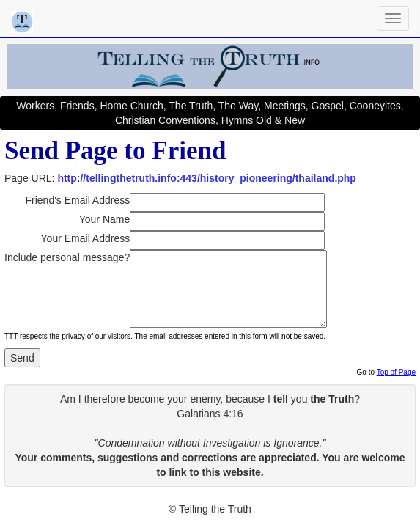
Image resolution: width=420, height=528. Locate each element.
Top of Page (396, 372)
